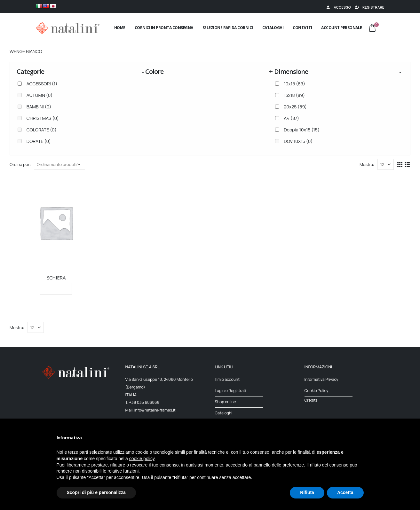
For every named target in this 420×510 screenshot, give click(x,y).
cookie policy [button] (142, 459)
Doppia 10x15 (302, 130)
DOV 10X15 (298, 141)
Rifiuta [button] (307, 492)
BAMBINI (39, 107)
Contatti (302, 28)
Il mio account (228, 379)
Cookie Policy (317, 391)
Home (120, 28)
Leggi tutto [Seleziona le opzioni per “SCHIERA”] (56, 289)
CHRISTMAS (43, 118)
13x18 (294, 95)
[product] (56, 223)
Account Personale (342, 28)
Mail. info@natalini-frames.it (151, 410)
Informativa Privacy (322, 379)
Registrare (369, 7)
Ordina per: (20, 164)
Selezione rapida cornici (228, 28)
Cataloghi (273, 28)
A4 (291, 118)
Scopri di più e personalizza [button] (96, 492)
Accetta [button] (345, 492)
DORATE (39, 141)
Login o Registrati (231, 391)
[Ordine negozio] (59, 164)
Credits (311, 400)
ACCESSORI (42, 84)
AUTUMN (40, 95)
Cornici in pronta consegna (164, 28)
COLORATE (42, 130)
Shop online (226, 402)
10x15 (294, 84)
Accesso (338, 7)
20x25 (295, 107)
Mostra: (367, 164)
